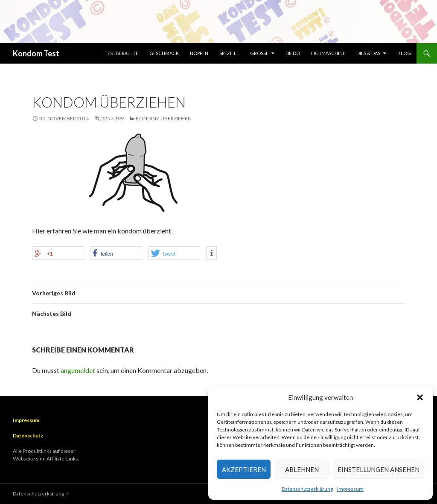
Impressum (350, 489)
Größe (259, 53)
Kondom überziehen (164, 118)
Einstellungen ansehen (379, 469)
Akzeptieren (244, 469)
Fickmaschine (328, 53)
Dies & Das (368, 53)
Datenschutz (28, 436)
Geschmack (164, 53)
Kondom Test (36, 53)
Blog (404, 53)
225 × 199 (112, 118)
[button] (420, 397)
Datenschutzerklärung (307, 489)
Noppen (199, 53)
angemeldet (78, 370)
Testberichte (121, 53)
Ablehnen (302, 469)
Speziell (229, 53)
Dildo (293, 53)
